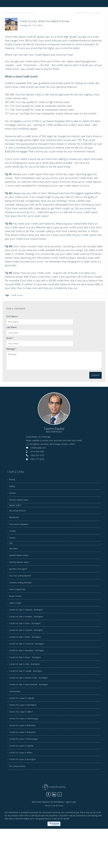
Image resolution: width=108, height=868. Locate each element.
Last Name (11, 327)
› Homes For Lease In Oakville (22, 727)
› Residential (14, 522)
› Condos (12, 538)
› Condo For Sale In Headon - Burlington (27, 635)
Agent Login (71, 841)
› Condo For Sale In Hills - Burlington (26, 689)
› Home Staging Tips (18, 604)
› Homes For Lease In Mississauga (24, 751)
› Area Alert (13, 557)
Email (10, 338)
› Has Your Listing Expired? (21, 588)
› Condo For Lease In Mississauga (24, 774)
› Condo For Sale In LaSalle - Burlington (27, 696)
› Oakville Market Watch (19, 565)
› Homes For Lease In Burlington (24, 735)
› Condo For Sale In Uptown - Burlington (27, 650)
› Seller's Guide (15, 619)
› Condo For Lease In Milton (21, 789)
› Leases (12, 546)
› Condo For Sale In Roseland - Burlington (28, 673)
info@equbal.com (38, 448)
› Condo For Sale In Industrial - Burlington (28, 666)
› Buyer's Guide (15, 611)
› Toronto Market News (19, 503)
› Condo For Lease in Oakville (22, 782)
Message (11, 349)
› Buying (12, 480)
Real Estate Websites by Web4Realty (48, 841)
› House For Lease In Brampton (23, 758)
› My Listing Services (18, 515)
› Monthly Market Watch (19, 573)
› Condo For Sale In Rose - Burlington (26, 642)
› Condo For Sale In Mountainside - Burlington (30, 712)
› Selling (12, 488)
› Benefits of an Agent (18, 580)
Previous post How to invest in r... (19, 13)
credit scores (17, 295)
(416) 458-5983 (37, 452)
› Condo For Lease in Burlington (23, 797)
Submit (95, 375)
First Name (12, 316)
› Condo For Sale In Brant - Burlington (26, 658)
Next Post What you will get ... (91, 13)
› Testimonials (14, 720)
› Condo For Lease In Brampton (23, 766)
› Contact (12, 495)
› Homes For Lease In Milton (22, 743)
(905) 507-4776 (37, 455)
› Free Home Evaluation (19, 530)
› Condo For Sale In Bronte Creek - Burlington (30, 704)
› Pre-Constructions (17, 805)
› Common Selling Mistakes (21, 596)
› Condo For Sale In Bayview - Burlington (27, 627)
